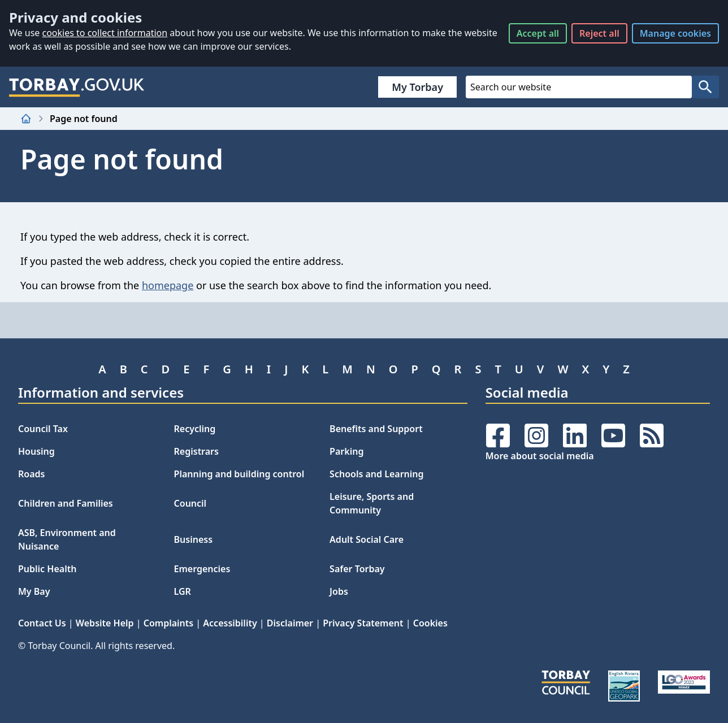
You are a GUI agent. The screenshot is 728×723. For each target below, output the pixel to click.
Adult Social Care (367, 539)
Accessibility (230, 623)
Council (190, 503)
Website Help (105, 623)
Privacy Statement (363, 623)
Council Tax (43, 429)
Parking (346, 451)
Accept (538, 33)
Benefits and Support (376, 429)
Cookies (430, 623)
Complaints (168, 623)
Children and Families (66, 503)
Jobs (339, 591)
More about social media (540, 456)
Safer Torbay (357, 569)
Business (194, 539)
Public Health (47, 569)
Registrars (196, 451)
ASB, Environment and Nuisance (67, 539)
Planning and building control (239, 474)
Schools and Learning (376, 474)
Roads (31, 474)
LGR (183, 591)
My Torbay (417, 87)
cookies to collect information (105, 33)
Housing (36, 451)
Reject (599, 33)
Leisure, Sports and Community (372, 503)
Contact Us (42, 623)
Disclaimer (290, 623)
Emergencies (202, 569)
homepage (168, 285)
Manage (675, 33)
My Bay (34, 591)
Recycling (195, 429)
